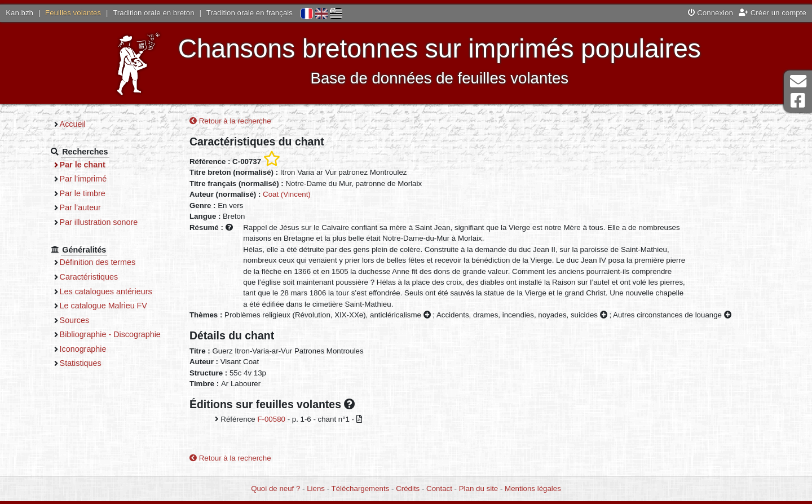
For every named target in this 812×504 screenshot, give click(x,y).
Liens (316, 488)
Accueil (73, 124)
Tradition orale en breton (153, 13)
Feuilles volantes (73, 13)
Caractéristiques (89, 277)
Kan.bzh (19, 13)
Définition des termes (98, 262)
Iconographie (83, 349)
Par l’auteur (80, 207)
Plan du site (478, 488)
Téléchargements (361, 488)
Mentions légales (533, 488)
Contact (439, 488)
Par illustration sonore (99, 222)
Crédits (408, 488)
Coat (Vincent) (287, 194)
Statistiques (81, 363)
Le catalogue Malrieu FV (103, 306)
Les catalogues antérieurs (106, 291)
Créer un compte (773, 13)
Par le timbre (83, 193)
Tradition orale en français (250, 13)
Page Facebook (798, 101)
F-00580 (271, 419)
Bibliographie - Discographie (110, 334)
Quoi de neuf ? (275, 488)
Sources (75, 320)
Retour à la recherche (230, 121)
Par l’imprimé (83, 179)
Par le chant (83, 165)
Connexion (710, 13)
